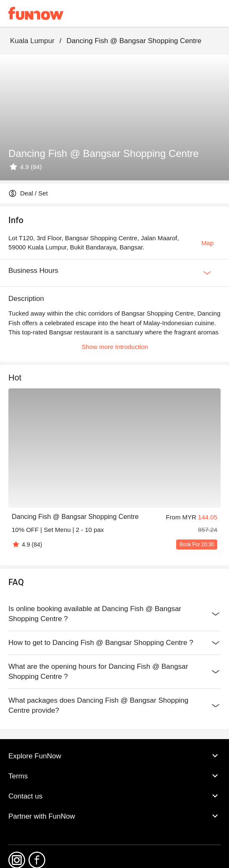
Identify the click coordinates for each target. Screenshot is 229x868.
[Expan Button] (207, 273)
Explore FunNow (114, 756)
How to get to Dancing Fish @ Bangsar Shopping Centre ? (114, 643)
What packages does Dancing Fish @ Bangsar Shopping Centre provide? (114, 706)
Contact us (114, 796)
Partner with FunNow (114, 816)
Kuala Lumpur (32, 41)
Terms (114, 776)
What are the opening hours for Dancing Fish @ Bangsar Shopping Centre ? (114, 672)
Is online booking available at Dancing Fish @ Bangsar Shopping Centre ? (114, 614)
